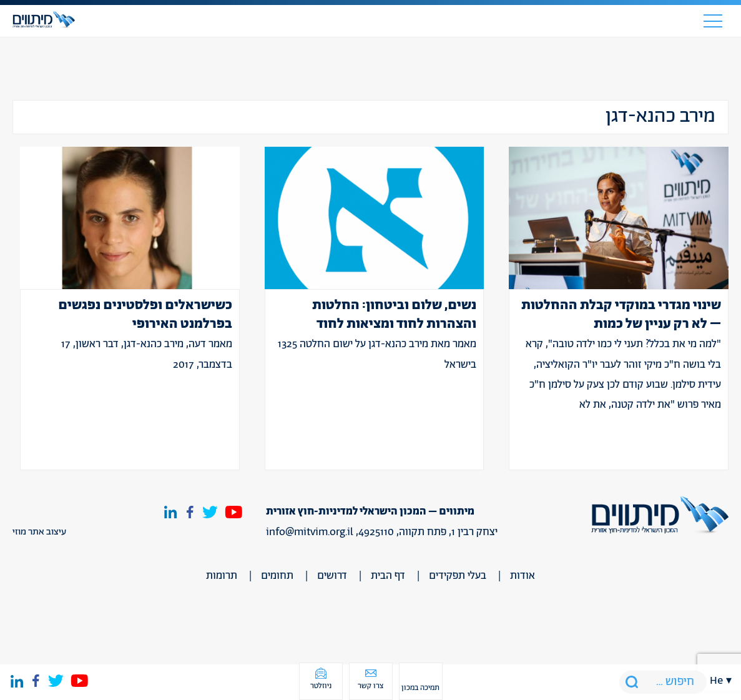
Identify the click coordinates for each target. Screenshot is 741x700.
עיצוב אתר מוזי (39, 532)
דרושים (332, 576)
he (716, 681)
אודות (523, 576)
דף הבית (388, 576)
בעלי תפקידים (458, 576)
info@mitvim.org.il (310, 532)
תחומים (277, 576)
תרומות (222, 576)
